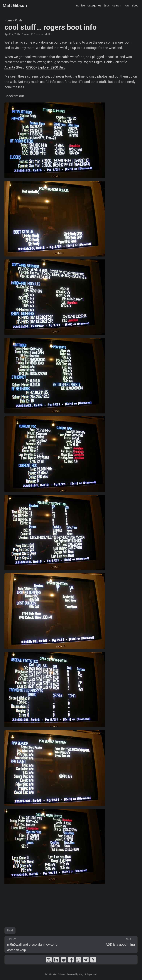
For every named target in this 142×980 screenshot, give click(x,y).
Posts (19, 20)
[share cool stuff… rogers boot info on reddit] (64, 960)
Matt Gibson (15, 6)
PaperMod (92, 974)
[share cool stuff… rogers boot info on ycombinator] (93, 960)
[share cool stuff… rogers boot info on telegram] (86, 960)
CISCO (31, 67)
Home (8, 20)
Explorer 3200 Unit (51, 67)
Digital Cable (103, 62)
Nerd (10, 931)
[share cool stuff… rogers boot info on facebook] (71, 960)
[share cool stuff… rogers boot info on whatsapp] (78, 960)
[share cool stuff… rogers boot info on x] (49, 960)
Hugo (82, 974)
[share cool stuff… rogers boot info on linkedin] (56, 960)
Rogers (88, 62)
